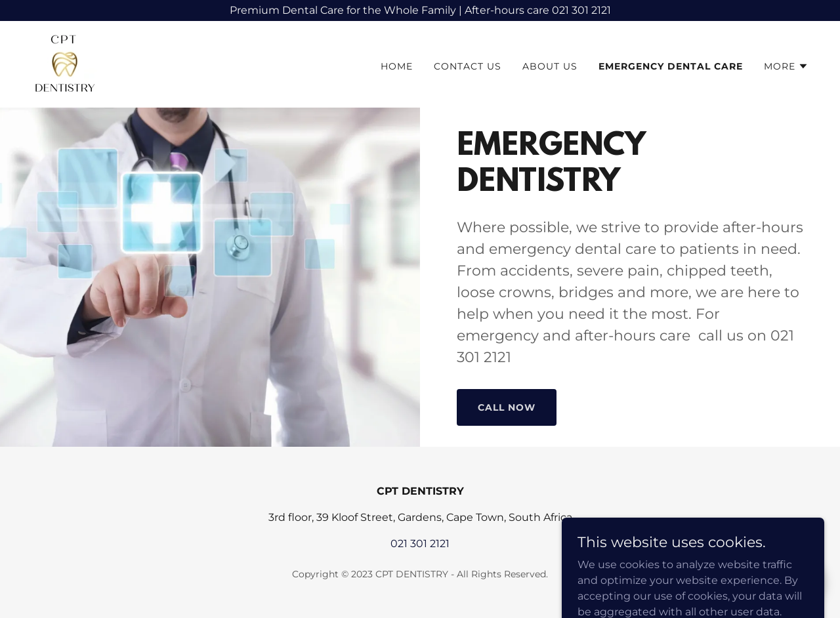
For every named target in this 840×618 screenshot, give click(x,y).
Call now (507, 407)
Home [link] (397, 66)
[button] (786, 66)
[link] (64, 63)
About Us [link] (550, 66)
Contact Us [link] (468, 66)
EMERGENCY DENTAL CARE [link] (671, 66)
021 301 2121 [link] (420, 544)
